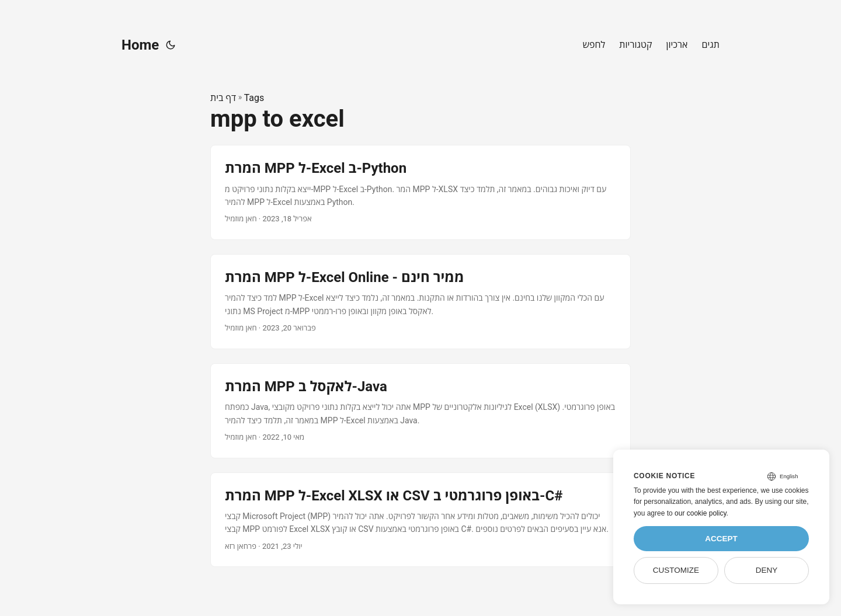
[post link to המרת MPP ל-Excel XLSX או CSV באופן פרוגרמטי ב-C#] (420, 520)
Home (140, 45)
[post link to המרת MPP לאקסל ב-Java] (420, 411)
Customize (676, 570)
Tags (254, 98)
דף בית (223, 98)
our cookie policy (701, 513)
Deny (767, 570)
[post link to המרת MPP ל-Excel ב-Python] (420, 192)
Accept (721, 539)
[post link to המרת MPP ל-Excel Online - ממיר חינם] (420, 302)
